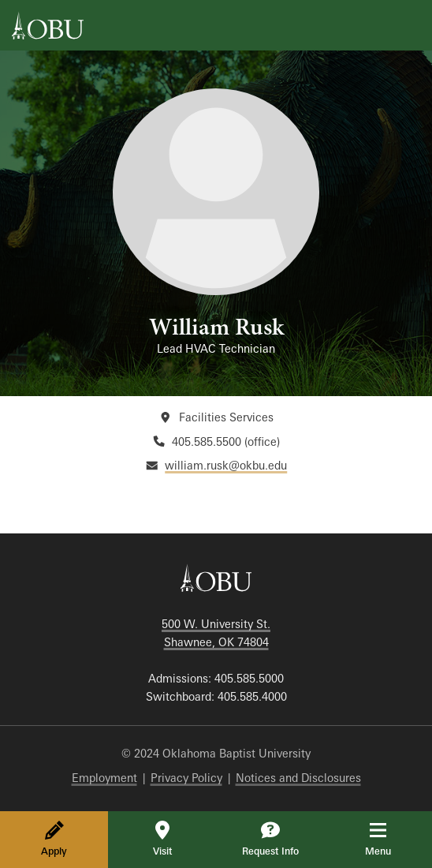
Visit (162, 839)
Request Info (270, 839)
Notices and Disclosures (298, 778)
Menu (389, 839)
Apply (54, 839)
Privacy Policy (186, 778)
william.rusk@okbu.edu (226, 465)
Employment (104, 778)
